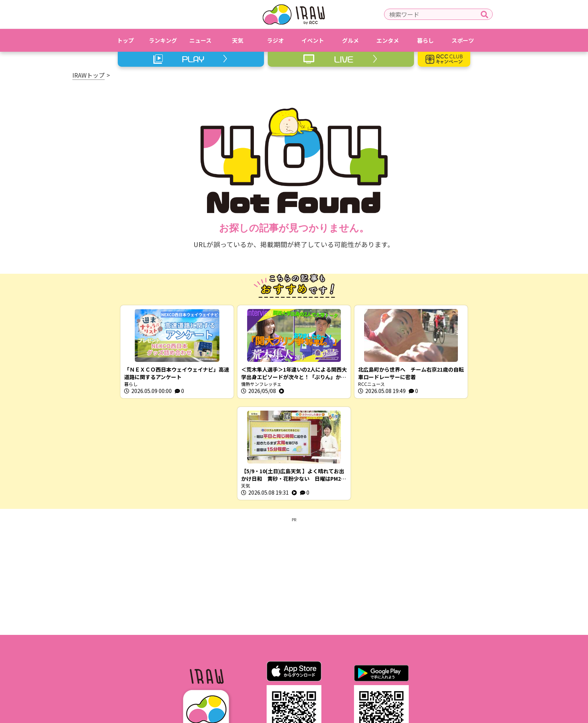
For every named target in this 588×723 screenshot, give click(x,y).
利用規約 (222, 673)
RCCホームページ (337, 673)
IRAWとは (183, 673)
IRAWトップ (88, 75)
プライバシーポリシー (275, 673)
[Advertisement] (294, 474)
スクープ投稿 (401, 673)
